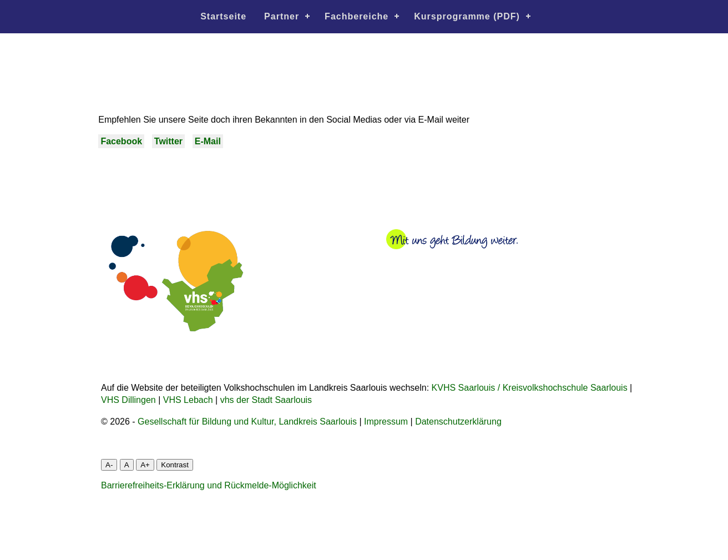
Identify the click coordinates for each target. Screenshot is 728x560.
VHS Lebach (188, 400)
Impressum (386, 422)
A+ (145, 465)
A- (109, 465)
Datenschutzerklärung (458, 422)
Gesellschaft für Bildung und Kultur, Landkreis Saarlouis (247, 422)
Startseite (223, 16)
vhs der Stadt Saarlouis (266, 400)
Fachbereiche (357, 16)
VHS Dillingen (128, 400)
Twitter (168, 141)
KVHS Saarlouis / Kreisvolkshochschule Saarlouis (530, 388)
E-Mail (208, 141)
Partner (282, 16)
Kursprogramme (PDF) (467, 16)
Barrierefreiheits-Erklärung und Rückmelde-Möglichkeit (209, 485)
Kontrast (175, 465)
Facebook (121, 141)
